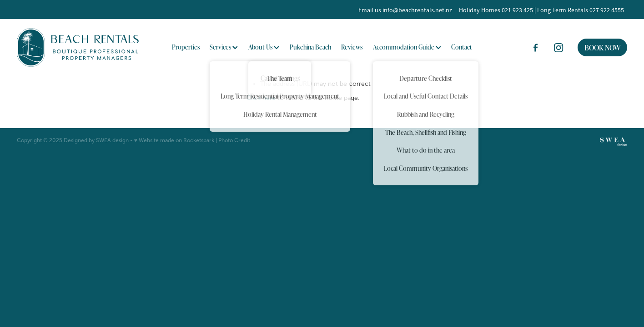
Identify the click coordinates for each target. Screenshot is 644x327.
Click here (261, 98)
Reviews (352, 47)
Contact (462, 47)
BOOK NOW (602, 47)
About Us (264, 47)
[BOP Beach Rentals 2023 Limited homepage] (78, 48)
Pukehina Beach (310, 47)
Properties (186, 47)
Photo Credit (234, 140)
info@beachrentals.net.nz (417, 10)
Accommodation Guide (407, 47)
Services (224, 47)
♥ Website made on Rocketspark (174, 140)
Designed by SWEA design (96, 140)
